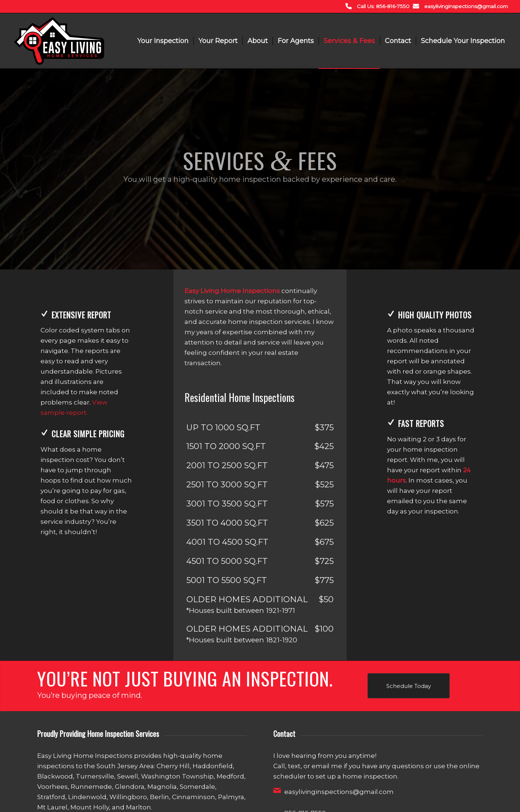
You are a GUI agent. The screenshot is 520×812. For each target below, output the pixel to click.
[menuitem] (163, 41)
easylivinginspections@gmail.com (466, 6)
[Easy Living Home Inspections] (59, 41)
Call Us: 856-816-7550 (383, 6)
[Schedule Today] (409, 686)
